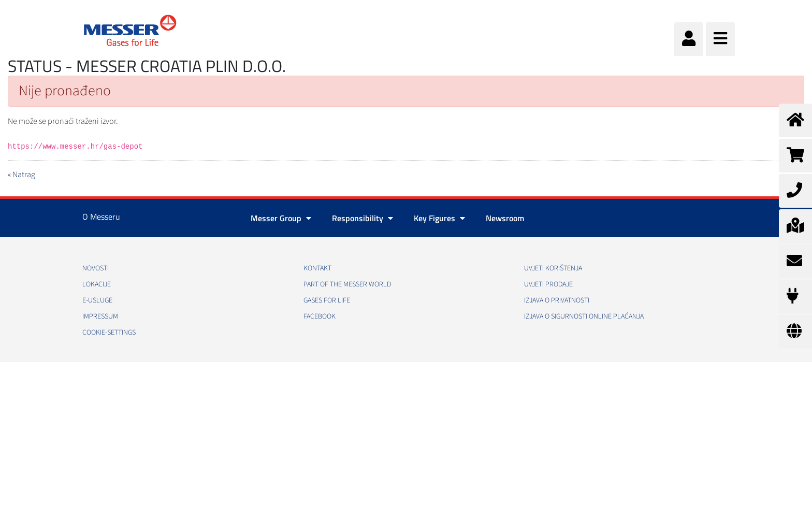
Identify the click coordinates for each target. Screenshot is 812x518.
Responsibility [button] (363, 218)
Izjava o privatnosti (557, 300)
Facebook (320, 316)
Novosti (96, 268)
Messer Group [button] (281, 218)
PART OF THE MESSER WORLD (347, 284)
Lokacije (97, 284)
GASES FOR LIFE (327, 300)
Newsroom (505, 218)
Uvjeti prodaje (548, 284)
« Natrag (21, 175)
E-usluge (97, 300)
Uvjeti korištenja (553, 268)
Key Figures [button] (439, 218)
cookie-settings (109, 333)
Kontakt (317, 268)
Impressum (100, 316)
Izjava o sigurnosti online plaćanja (584, 316)
